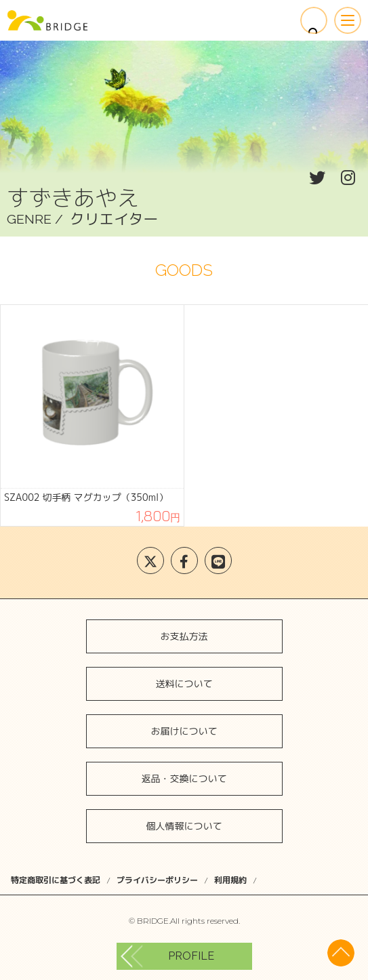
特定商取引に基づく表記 (56, 880)
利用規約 (230, 880)
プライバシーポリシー (157, 880)
